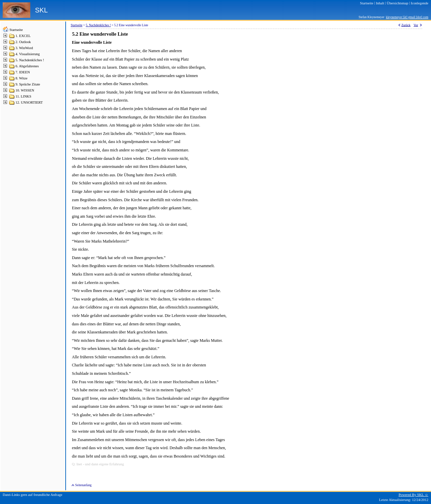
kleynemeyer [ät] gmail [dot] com (407, 17)
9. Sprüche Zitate (28, 84)
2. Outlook (23, 42)
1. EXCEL (23, 36)
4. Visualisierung (28, 54)
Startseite (16, 30)
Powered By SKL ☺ (413, 495)
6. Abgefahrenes (27, 66)
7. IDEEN (23, 72)
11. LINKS (23, 96)
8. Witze (21, 78)
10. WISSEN (25, 90)
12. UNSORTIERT (29, 102)
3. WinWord (24, 48)
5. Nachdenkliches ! (30, 60)
